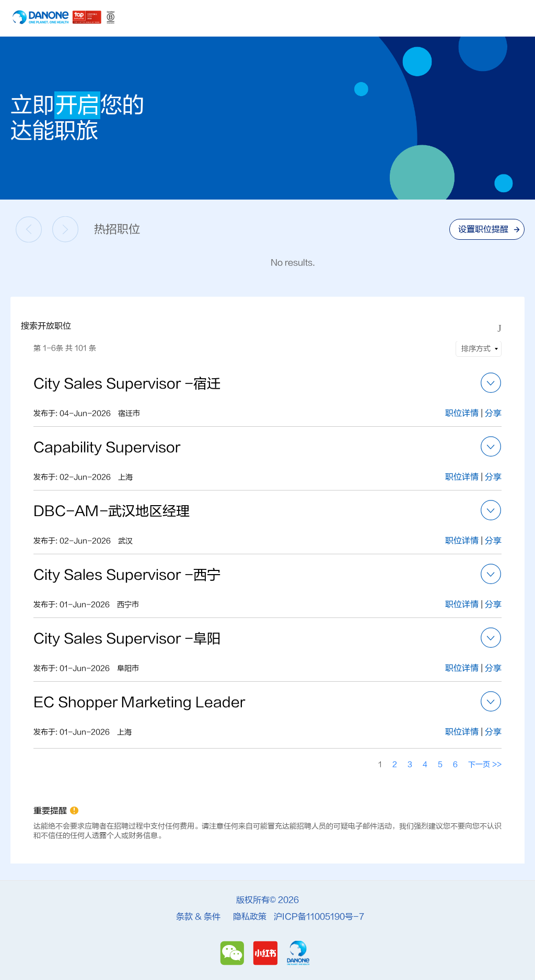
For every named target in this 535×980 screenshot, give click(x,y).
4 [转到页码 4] (425, 765)
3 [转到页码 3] (410, 765)
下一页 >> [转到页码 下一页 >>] (485, 765)
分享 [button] (493, 413)
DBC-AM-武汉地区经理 (112, 511)
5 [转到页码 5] (440, 765)
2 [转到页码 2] (395, 765)
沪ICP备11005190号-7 (319, 917)
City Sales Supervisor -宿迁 (127, 384)
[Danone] (298, 953)
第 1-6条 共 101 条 (65, 348)
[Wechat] (234, 953)
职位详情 (463, 413)
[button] (491, 383)
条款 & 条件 (198, 917)
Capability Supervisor (107, 448)
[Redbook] (267, 953)
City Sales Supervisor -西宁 (127, 575)
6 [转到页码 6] (455, 765)
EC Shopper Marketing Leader (139, 703)
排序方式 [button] (476, 349)
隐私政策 (250, 917)
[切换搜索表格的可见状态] (499, 329)
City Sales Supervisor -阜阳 (127, 639)
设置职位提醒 (483, 229)
